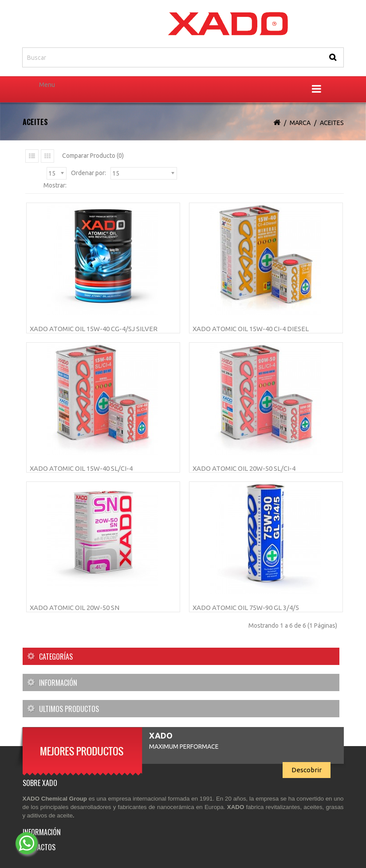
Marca (300, 123)
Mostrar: (55, 185)
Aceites (332, 123)
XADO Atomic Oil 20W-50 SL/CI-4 (244, 468)
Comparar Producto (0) (93, 156)
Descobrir (307, 770)
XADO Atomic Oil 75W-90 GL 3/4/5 (246, 608)
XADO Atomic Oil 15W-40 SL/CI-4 (81, 468)
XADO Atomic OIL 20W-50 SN (75, 608)
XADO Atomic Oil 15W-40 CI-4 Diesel (251, 329)
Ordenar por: (89, 173)
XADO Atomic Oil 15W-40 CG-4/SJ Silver (94, 329)
